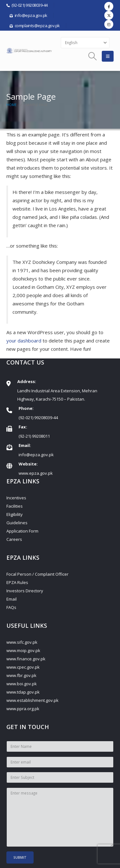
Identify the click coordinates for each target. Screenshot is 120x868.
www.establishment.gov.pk (32, 700)
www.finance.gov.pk (26, 659)
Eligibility (15, 514)
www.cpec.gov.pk (23, 667)
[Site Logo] (30, 51)
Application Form (22, 531)
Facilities (15, 506)
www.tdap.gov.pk (23, 692)
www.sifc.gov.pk (22, 642)
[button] (93, 56)
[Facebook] (109, 6)
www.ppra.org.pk (23, 709)
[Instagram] (109, 24)
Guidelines (17, 523)
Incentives (16, 498)
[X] (109, 15)
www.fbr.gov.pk (21, 675)
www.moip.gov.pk (23, 650)
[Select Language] (85, 43)
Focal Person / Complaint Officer (37, 574)
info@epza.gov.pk (36, 455)
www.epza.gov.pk (36, 473)
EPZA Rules (17, 582)
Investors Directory (25, 591)
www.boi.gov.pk (22, 684)
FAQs (11, 607)
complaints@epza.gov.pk (37, 26)
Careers (14, 539)
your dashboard (24, 341)
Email (12, 599)
